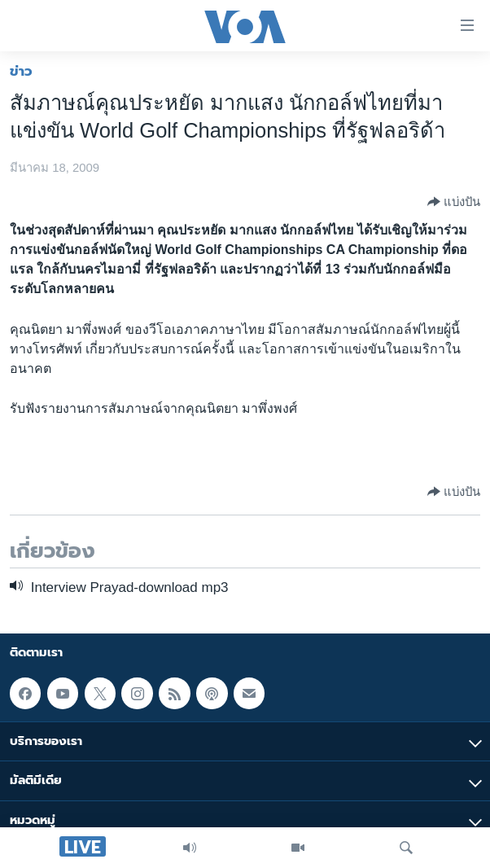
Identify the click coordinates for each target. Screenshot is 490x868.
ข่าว (21, 71)
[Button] (454, 202)
